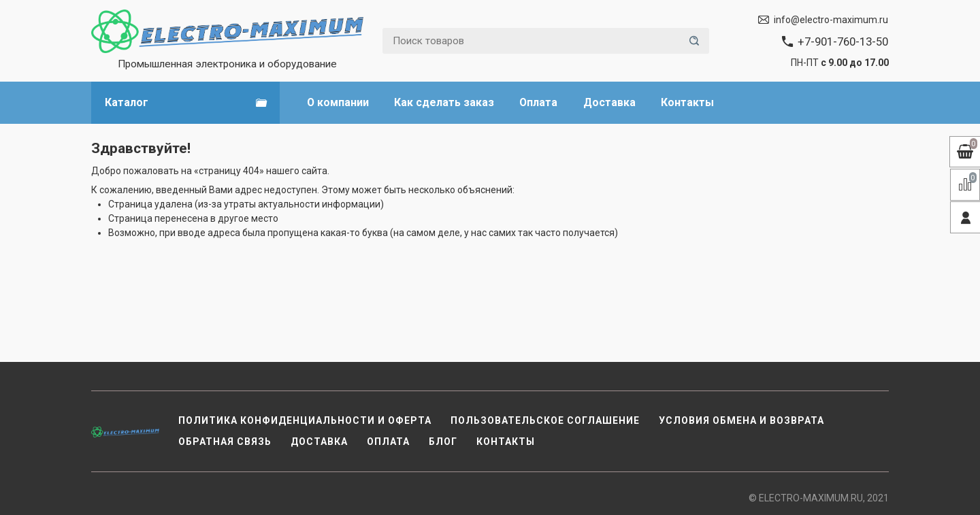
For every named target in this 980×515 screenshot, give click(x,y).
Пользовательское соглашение (545, 420)
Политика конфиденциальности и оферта (305, 420)
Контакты (687, 102)
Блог (443, 442)
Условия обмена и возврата (741, 420)
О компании (338, 102)
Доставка (609, 102)
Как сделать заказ (444, 102)
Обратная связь (225, 442)
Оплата (538, 102)
